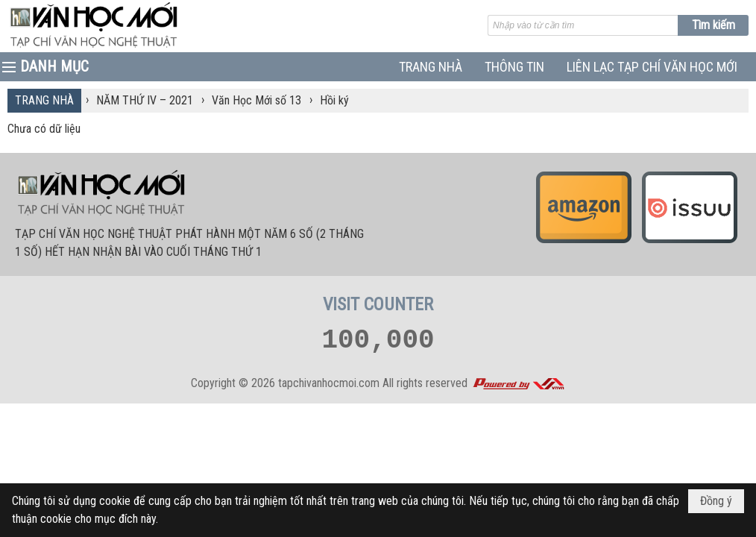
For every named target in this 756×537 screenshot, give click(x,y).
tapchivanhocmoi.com (329, 383)
